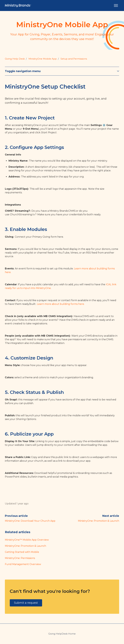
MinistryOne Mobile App (43, 59)
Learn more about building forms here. (61, 304)
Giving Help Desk (15, 59)
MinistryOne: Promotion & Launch (99, 521)
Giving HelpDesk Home (62, 634)
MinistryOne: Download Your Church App (30, 521)
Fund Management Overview (23, 564)
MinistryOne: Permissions (20, 558)
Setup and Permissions (74, 59)
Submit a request (26, 603)
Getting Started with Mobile (22, 552)
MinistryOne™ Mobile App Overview (27, 540)
